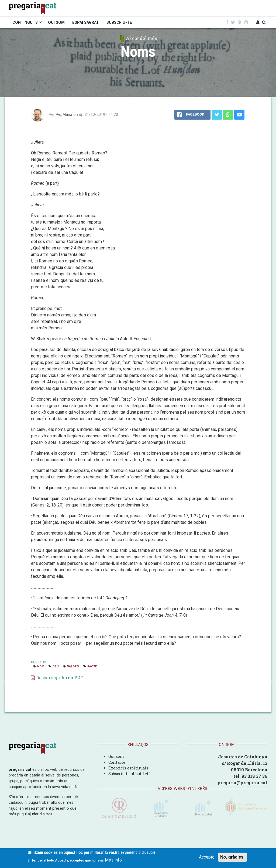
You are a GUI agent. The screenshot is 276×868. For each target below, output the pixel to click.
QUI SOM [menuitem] (56, 22)
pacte (92, 666)
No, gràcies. (232, 857)
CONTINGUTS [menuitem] (25, 22)
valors (73, 666)
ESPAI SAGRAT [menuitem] (86, 22)
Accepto (207, 857)
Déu (56, 666)
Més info (113, 860)
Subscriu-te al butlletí (129, 774)
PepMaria (64, 115)
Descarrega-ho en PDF (60, 678)
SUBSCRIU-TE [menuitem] (119, 22)
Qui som (116, 756)
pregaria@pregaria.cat (242, 783)
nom (41, 666)
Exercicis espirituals (128, 768)
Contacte (117, 762)
